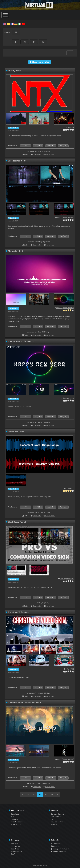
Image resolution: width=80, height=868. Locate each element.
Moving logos (15, 70)
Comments (37, 155)
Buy (12, 816)
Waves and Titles (16, 432)
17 (46, 794)
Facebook (56, 844)
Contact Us (15, 846)
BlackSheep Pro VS (17, 522)
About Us (15, 844)
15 (34, 794)
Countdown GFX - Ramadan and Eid (25, 703)
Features (14, 819)
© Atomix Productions (40, 865)
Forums (54, 824)
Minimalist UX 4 (15, 251)
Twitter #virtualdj (59, 852)
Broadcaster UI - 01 (17, 161)
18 (52, 794)
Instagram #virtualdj (60, 849)
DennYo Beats (68, 398)
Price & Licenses (17, 822)
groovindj (70, 488)
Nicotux (71, 127)
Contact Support (57, 814)
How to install (50, 155)
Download (15, 814)
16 (40, 794)
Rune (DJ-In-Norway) (66, 218)
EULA (13, 854)
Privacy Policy (16, 852)
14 (28, 794)
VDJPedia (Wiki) (57, 822)
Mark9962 (70, 669)
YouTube (55, 846)
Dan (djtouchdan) (67, 579)
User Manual (56, 816)
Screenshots (16, 824)
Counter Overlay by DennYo (21, 341)
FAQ (53, 819)
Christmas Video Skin (18, 612)
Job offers (15, 849)
